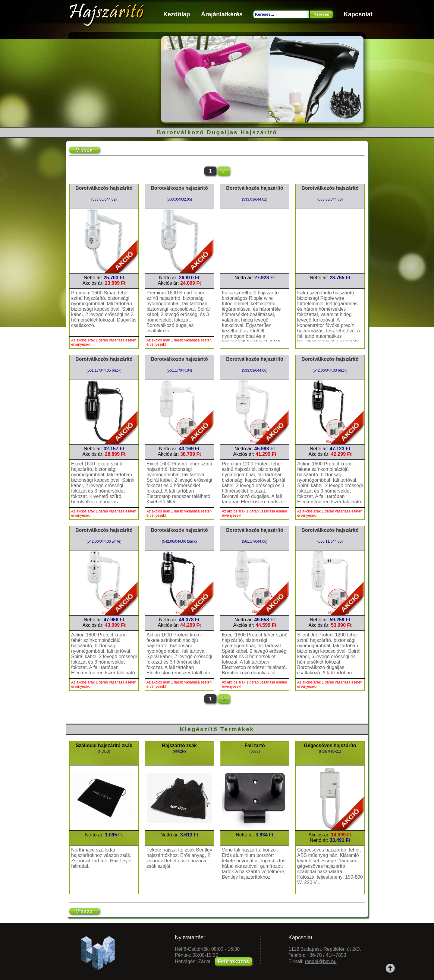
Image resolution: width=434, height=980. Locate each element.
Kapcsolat (358, 14)
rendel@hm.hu (321, 961)
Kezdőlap (177, 14)
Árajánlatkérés (222, 14)
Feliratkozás (234, 961)
